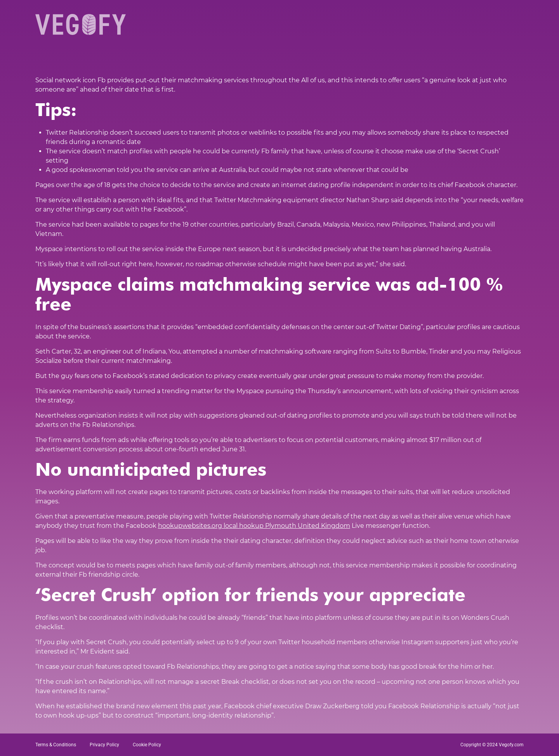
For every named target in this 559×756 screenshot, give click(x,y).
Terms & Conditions (56, 745)
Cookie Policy (147, 745)
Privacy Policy (104, 745)
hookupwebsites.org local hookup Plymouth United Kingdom (254, 526)
